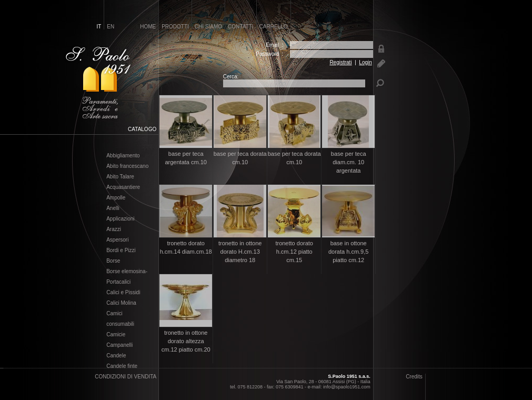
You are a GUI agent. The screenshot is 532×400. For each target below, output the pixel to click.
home (148, 27)
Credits (414, 377)
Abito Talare (120, 177)
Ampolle (116, 198)
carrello (274, 27)
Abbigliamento (123, 156)
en (111, 27)
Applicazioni (120, 219)
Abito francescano (127, 166)
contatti (241, 27)
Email (272, 45)
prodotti (175, 27)
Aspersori (117, 240)
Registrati (340, 62)
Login (365, 62)
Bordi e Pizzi (121, 251)
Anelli (113, 208)
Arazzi (114, 229)
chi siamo (208, 27)
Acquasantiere (123, 187)
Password (267, 54)
